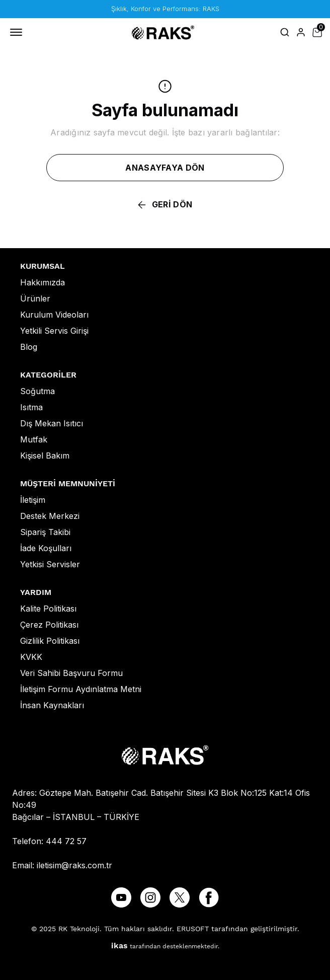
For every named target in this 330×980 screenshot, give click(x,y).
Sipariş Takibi (45, 532)
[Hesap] (301, 32)
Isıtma (31, 407)
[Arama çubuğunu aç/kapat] (285, 32)
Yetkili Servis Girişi (54, 331)
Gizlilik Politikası (50, 641)
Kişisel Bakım (45, 456)
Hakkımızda (43, 282)
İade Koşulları (46, 548)
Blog (29, 347)
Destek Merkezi (50, 516)
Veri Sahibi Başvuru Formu (71, 673)
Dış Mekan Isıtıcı (52, 423)
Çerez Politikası (49, 625)
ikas (119, 946)
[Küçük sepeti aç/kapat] (317, 32)
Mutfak (34, 439)
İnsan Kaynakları (52, 705)
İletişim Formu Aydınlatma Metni (81, 689)
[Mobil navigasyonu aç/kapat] (18, 32)
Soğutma (37, 391)
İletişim (33, 500)
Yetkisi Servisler (50, 564)
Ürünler (35, 298)
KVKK (31, 657)
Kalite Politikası (48, 609)
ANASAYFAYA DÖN (165, 168)
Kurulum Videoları (54, 315)
